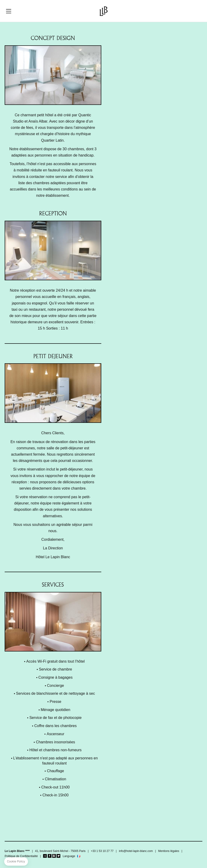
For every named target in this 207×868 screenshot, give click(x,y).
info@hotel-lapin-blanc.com (136, 851)
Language (69, 856)
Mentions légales (169, 851)
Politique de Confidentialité (21, 856)
